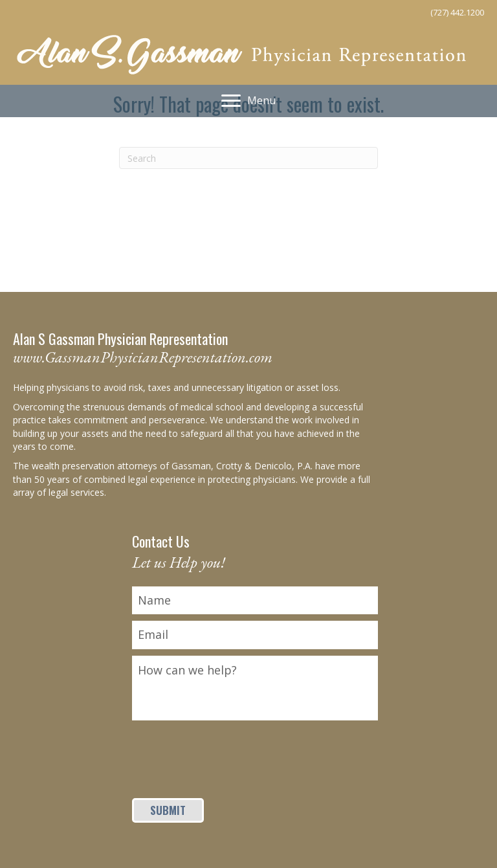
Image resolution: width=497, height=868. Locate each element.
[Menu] (248, 101)
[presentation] (230, 752)
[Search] (248, 158)
